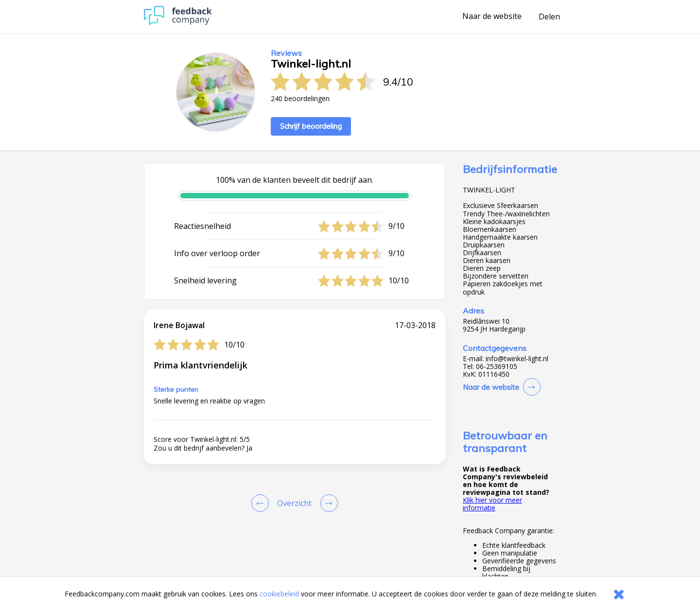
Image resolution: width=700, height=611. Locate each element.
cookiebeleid (279, 594)
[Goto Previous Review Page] (262, 503)
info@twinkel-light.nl (517, 359)
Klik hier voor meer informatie (492, 504)
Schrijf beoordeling (311, 126)
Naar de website (492, 17)
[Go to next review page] (327, 503)
